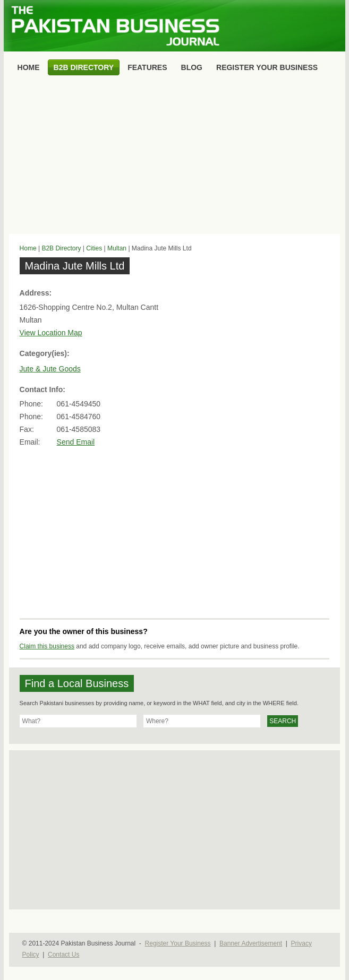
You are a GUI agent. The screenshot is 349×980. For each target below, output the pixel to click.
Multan (117, 248)
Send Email (76, 442)
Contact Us (63, 955)
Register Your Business (178, 943)
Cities (94, 248)
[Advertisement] (175, 157)
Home (28, 248)
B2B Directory (61, 248)
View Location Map (51, 333)
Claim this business (47, 646)
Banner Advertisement (251, 943)
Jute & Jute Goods (50, 369)
